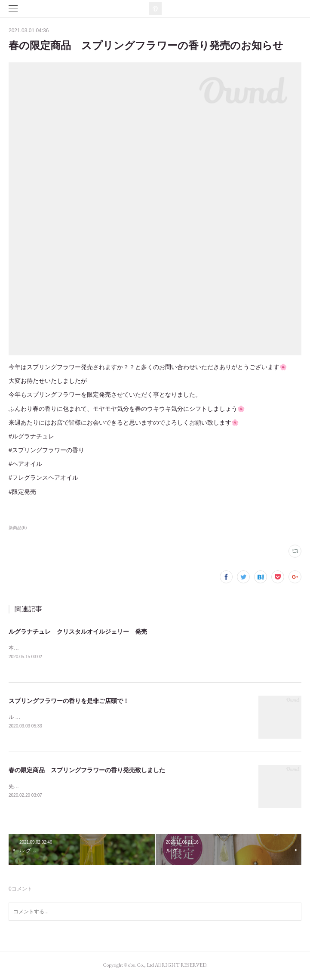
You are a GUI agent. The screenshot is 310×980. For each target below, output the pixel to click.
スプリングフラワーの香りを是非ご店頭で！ (69, 701)
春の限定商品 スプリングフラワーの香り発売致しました (87, 771)
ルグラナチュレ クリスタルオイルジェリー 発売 (78, 632)
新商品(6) (18, 528)
